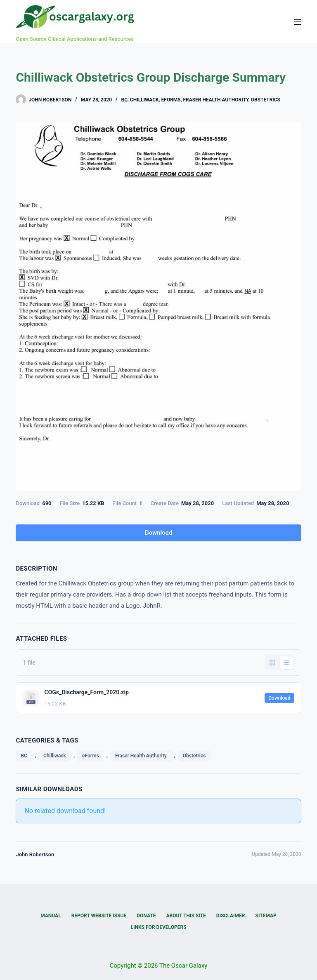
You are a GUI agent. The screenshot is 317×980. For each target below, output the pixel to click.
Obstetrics (266, 100)
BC (124, 100)
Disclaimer (231, 916)
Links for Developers (158, 927)
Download (159, 533)
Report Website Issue (99, 916)
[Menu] (298, 22)
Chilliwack (144, 100)
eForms (171, 100)
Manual (51, 916)
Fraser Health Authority (216, 100)
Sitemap (266, 916)
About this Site (186, 916)
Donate (146, 916)
